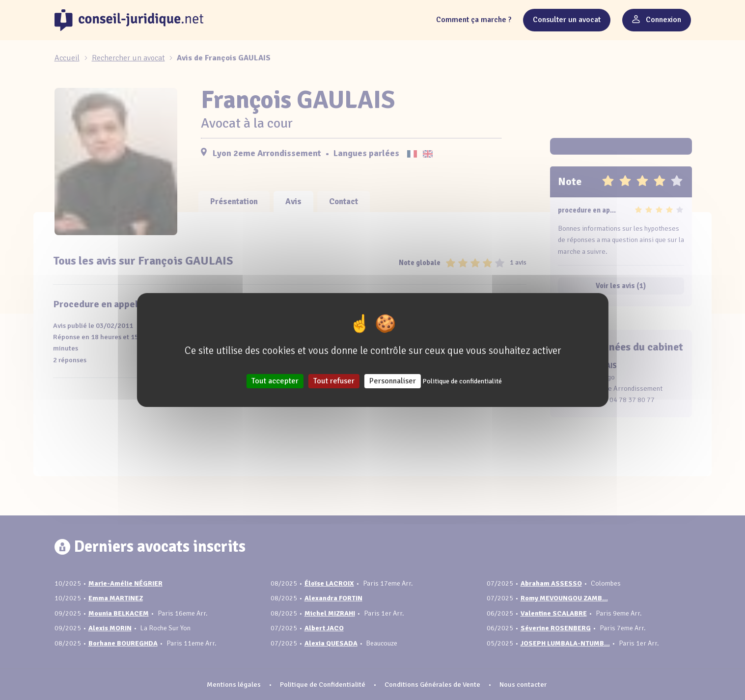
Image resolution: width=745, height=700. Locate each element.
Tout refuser (334, 381)
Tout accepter (275, 381)
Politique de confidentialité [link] (462, 381)
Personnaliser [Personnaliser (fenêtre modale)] (393, 381)
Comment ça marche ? (474, 20)
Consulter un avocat (567, 20)
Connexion (657, 20)
